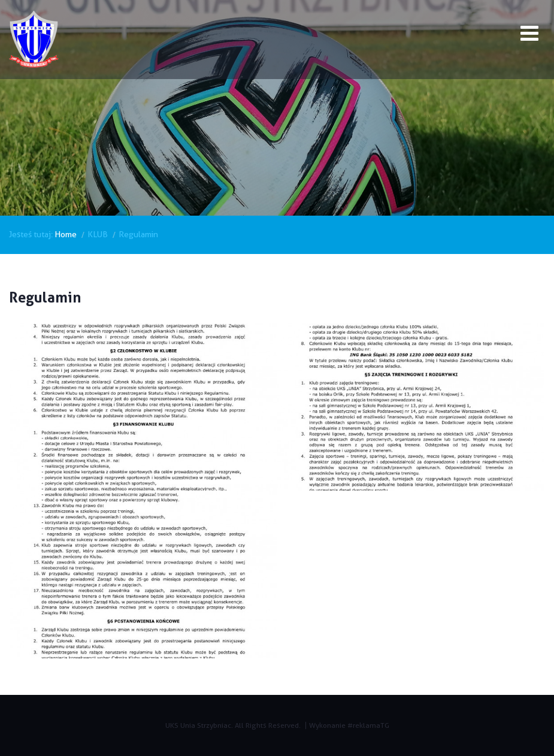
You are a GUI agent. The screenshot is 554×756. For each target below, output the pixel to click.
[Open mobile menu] (529, 35)
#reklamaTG (368, 725)
